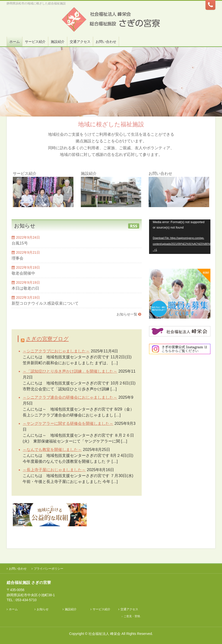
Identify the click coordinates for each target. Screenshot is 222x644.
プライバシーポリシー (49, 569)
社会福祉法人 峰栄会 (104, 634)
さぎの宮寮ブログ (47, 339)
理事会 (17, 258)
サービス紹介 (102, 609)
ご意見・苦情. (132, 616)
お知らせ (43, 609)
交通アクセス (129, 609)
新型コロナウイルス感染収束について (45, 303)
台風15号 (20, 243)
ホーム (13, 609)
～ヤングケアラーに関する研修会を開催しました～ (68, 423)
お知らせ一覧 (127, 314)
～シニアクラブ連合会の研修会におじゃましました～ (70, 397)
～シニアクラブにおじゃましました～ (56, 351)
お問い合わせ (18, 569)
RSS (134, 226)
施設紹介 (71, 609)
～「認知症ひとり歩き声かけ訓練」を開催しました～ (70, 371)
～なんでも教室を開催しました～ (52, 450)
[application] (180, 237)
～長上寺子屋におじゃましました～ (54, 470)
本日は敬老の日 (25, 288)
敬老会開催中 (23, 273)
